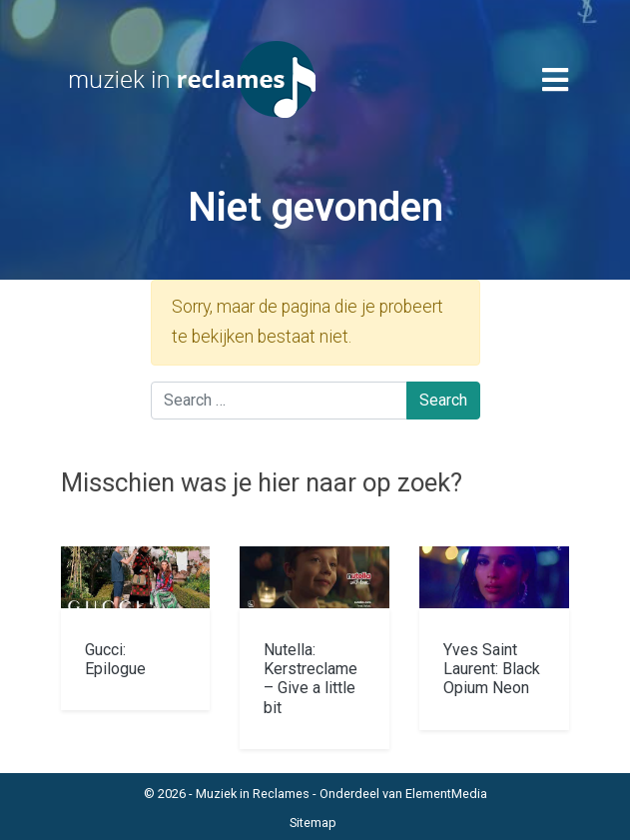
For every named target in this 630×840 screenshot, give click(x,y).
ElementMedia (446, 794)
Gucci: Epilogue (115, 659)
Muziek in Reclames (253, 794)
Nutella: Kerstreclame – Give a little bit (311, 679)
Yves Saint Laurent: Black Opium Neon (492, 669)
